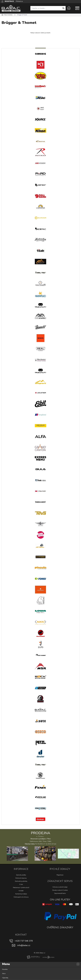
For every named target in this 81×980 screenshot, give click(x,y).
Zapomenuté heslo (60, 893)
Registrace (60, 875)
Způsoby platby (21, 875)
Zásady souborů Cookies (60, 890)
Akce (4, 974)
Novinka (5, 969)
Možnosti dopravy (21, 878)
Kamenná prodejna (21, 894)
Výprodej (5, 978)
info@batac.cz (24, 945)
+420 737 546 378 (24, 941)
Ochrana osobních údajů (60, 887)
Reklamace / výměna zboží (21, 888)
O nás (21, 884)
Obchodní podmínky (21, 881)
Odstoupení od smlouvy (21, 897)
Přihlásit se (19, 1)
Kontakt (21, 891)
